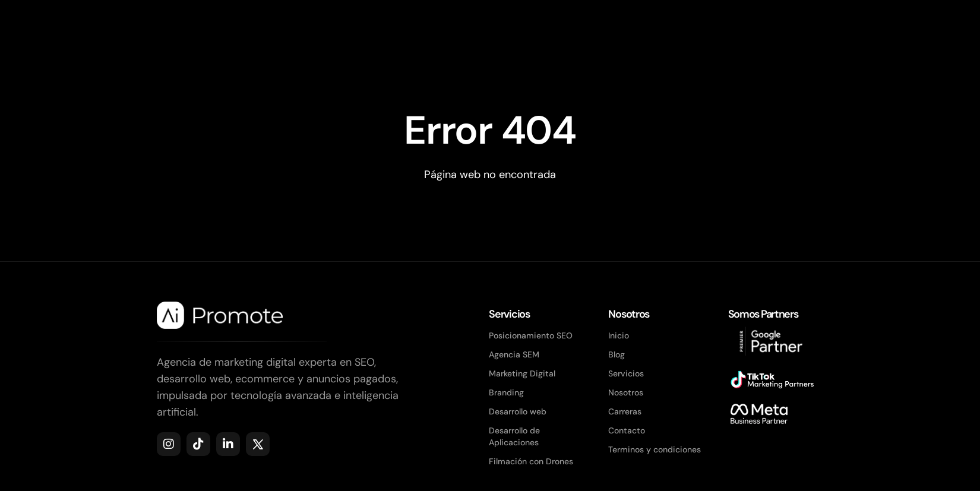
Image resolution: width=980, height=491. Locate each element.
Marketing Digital (522, 373)
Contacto (627, 430)
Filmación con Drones (531, 461)
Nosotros (626, 392)
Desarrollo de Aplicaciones (514, 436)
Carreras (625, 411)
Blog (617, 354)
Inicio (619, 335)
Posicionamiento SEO (531, 335)
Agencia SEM (514, 354)
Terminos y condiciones (655, 449)
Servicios (626, 373)
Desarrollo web (518, 411)
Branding (506, 392)
